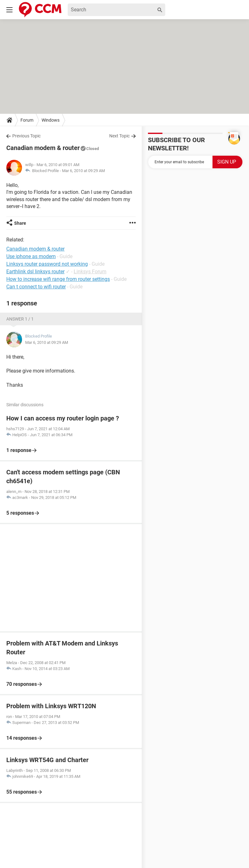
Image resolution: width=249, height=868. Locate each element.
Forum (27, 120)
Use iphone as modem (31, 256)
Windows (51, 120)
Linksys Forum (90, 272)
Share (20, 223)
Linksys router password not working (47, 264)
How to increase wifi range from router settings (58, 279)
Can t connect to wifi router (36, 287)
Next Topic (119, 136)
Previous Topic (26, 136)
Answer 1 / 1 (20, 319)
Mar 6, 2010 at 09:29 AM (83, 171)
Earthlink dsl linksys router (35, 272)
